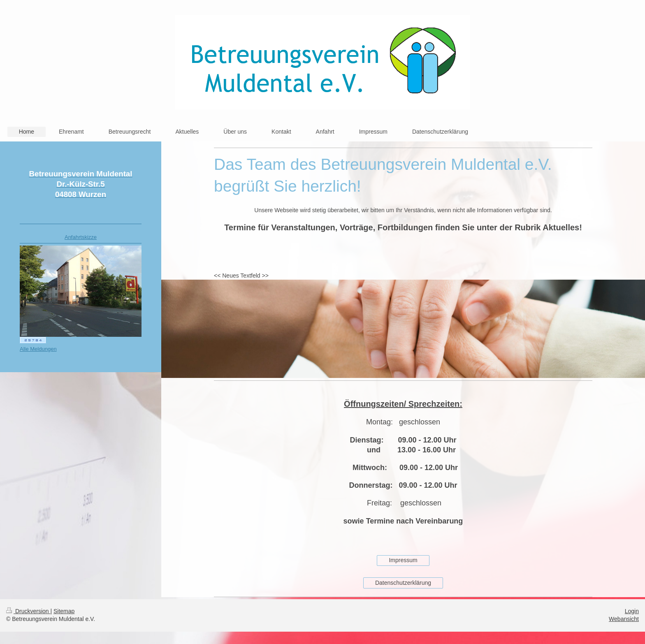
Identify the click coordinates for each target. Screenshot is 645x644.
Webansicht (624, 619)
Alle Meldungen (38, 349)
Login (632, 611)
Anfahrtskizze (81, 237)
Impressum (403, 560)
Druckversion (28, 611)
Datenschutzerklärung (403, 583)
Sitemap (64, 611)
